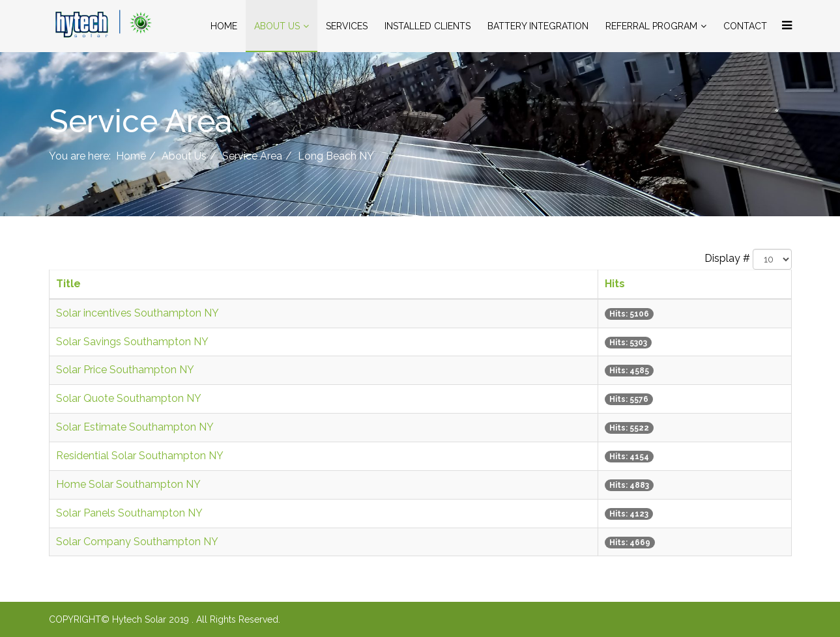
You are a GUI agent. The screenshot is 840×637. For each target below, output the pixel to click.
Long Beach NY (336, 156)
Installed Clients (427, 26)
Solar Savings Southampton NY (132, 342)
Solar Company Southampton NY (137, 542)
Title (68, 284)
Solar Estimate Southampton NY (135, 427)
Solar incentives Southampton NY (138, 313)
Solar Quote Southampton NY (129, 398)
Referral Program (651, 26)
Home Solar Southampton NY (128, 484)
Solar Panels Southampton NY (129, 513)
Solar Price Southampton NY (125, 370)
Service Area (252, 156)
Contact (745, 26)
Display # (727, 258)
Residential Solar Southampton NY (140, 456)
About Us (277, 26)
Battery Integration (538, 26)
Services (347, 26)
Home (224, 26)
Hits (615, 284)
